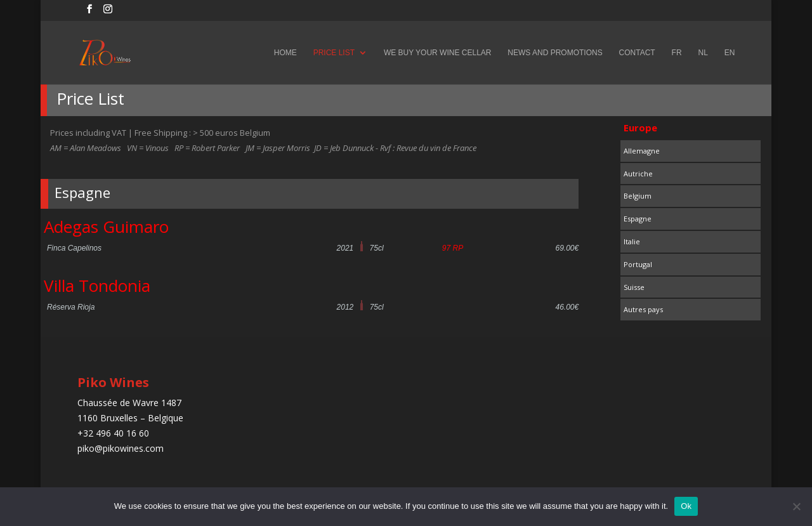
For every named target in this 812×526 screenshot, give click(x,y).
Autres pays (643, 309)
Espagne (638, 219)
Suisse (634, 287)
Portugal (638, 264)
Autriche (638, 174)
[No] (796, 506)
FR (677, 53)
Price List (334, 53)
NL (703, 53)
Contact (637, 53)
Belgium (638, 196)
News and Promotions (555, 53)
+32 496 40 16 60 (113, 433)
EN (730, 53)
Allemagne (642, 151)
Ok (686, 506)
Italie (632, 241)
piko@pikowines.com (121, 448)
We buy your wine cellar (438, 53)
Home (285, 53)
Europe (640, 128)
